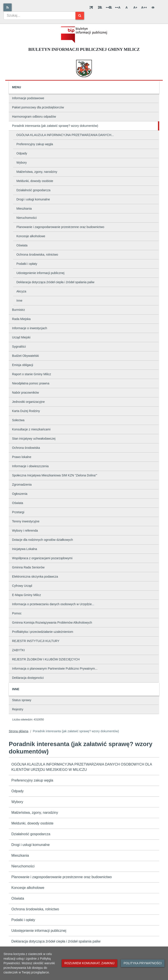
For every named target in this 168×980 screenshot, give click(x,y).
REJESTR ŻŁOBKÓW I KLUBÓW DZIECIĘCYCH (46, 659)
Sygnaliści (19, 347)
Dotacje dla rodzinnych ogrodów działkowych (43, 540)
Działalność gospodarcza (33, 190)
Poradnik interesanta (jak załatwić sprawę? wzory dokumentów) (55, 126)
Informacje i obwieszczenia (30, 466)
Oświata (22, 245)
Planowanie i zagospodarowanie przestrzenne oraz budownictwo (60, 227)
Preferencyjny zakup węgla (35, 144)
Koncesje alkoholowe (31, 236)
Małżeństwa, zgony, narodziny (37, 172)
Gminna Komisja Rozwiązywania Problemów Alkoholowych (52, 623)
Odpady (22, 153)
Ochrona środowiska (26, 448)
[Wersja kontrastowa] (153, 7)
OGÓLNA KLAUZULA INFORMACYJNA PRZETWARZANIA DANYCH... (65, 135)
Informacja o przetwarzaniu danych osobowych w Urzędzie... (53, 604)
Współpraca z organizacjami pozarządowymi (42, 558)
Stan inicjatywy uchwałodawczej (34, 439)
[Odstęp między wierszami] (100, 7)
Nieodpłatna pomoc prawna (31, 383)
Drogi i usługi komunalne (33, 199)
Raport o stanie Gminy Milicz (31, 374)
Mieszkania (24, 209)
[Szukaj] (80, 16)
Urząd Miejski (21, 337)
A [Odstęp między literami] (118, 7)
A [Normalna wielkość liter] (126, 7)
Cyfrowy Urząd (22, 586)
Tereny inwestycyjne (26, 521)
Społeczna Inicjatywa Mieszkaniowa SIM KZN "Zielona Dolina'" (55, 475)
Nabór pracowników (25, 393)
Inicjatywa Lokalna (24, 549)
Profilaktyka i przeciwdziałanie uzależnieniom (43, 632)
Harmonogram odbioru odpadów (34, 117)
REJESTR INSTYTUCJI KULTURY (36, 641)
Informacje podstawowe (28, 98)
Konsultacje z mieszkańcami (31, 429)
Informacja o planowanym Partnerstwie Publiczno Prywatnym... (55, 669)
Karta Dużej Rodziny (26, 411)
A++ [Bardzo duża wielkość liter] (144, 7)
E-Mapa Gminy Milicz (26, 595)
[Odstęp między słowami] (109, 7)
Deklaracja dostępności (28, 678)
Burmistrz (18, 310)
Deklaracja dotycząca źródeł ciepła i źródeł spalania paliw (55, 282)
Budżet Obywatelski (25, 356)
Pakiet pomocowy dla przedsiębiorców (38, 107)
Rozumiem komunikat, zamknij (89, 963)
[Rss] (8, 7)
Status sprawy (22, 700)
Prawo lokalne (22, 457)
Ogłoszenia (20, 494)
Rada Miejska (21, 319)
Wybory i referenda (25, 531)
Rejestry (18, 709)
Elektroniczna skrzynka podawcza (35, 577)
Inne (19, 301)
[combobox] (39, 16)
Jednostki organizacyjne (28, 402)
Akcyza (21, 291)
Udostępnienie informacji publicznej (40, 273)
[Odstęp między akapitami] (91, 7)
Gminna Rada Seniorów (28, 567)
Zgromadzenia (22, 485)
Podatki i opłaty (27, 264)
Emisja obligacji (23, 365)
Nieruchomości (27, 218)
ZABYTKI (18, 650)
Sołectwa (18, 420)
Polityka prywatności (143, 963)
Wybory (22, 163)
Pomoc (17, 613)
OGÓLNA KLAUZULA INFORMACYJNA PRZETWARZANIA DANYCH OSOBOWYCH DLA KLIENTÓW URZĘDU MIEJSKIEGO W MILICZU (82, 767)
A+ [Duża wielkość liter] (135, 7)
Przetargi (18, 512)
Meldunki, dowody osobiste (35, 181)
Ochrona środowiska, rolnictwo (37, 255)
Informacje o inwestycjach (30, 328)
